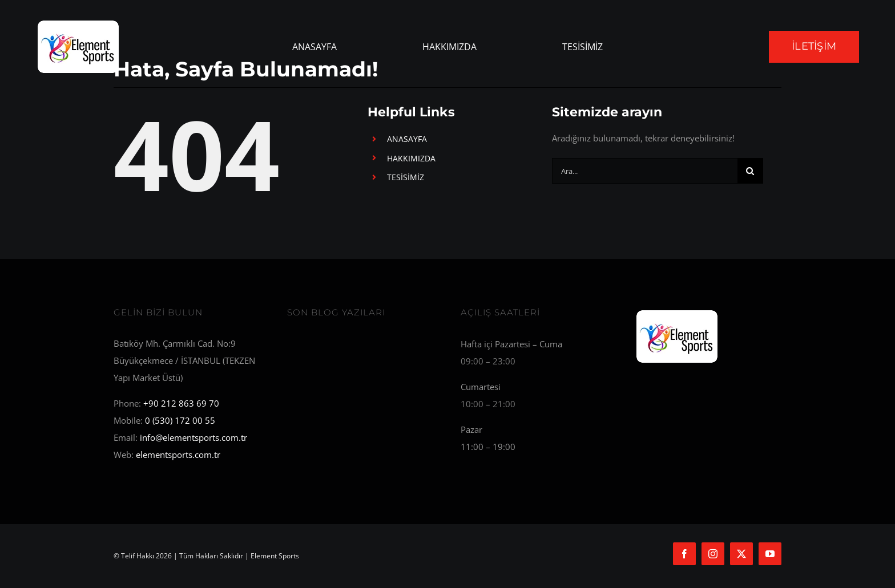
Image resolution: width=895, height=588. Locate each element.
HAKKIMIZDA (411, 158)
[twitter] (741, 554)
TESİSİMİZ (406, 177)
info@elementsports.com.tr (193, 437)
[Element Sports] (678, 312)
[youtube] (770, 554)
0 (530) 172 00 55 (180, 420)
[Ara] (750, 171)
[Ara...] (645, 171)
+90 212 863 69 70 (181, 403)
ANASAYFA (407, 139)
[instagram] (713, 554)
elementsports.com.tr (178, 455)
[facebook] (684, 554)
